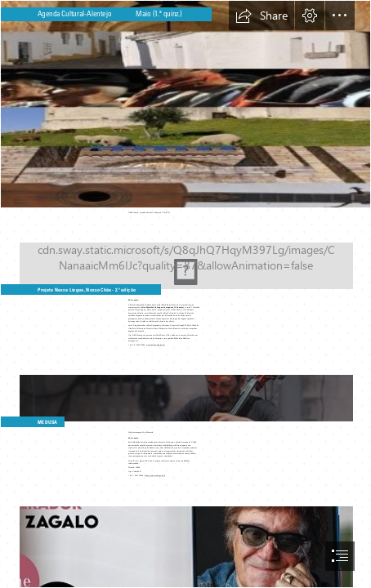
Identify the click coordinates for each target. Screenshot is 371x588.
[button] (261, 16)
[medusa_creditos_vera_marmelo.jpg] (185, 390)
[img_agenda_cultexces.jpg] (185, 104)
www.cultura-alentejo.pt (155, 345)
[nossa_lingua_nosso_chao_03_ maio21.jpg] (185, 257)
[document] (185, 294)
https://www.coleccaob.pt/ (156, 475)
